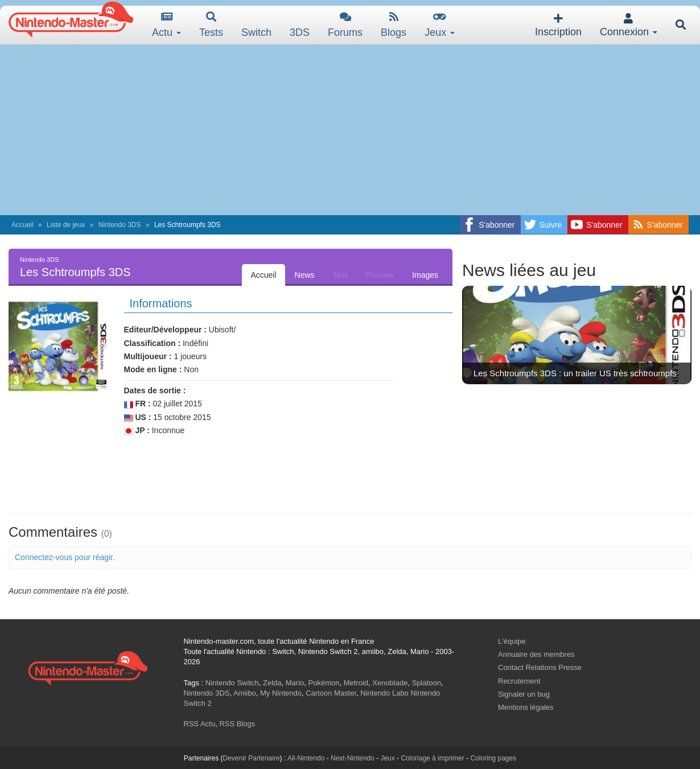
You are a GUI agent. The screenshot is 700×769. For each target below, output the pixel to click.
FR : (137, 404)
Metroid (356, 683)
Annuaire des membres (536, 654)
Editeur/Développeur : (165, 330)
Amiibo (245, 693)
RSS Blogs (237, 724)
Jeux (440, 25)
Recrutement (519, 681)
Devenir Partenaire (252, 758)
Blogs (394, 25)
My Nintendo (281, 693)
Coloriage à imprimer (432, 758)
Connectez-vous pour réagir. (65, 557)
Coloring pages (493, 758)
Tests (211, 25)
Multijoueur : (148, 356)
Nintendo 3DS (120, 225)
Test (340, 275)
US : (138, 418)
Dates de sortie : (155, 390)
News (305, 275)
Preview (380, 275)
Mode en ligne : (153, 369)
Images (425, 275)
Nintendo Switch (232, 683)
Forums (345, 25)
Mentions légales (526, 707)
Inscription (558, 25)
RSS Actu (200, 724)
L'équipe (512, 641)
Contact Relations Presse (540, 667)
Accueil (22, 225)
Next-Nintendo (353, 758)
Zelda (272, 683)
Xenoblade (390, 683)
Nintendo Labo (384, 693)
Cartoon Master (331, 693)
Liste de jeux (66, 225)
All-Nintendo (306, 758)
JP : (137, 431)
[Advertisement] (350, 130)
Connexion (629, 25)
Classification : (153, 343)
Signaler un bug (524, 694)
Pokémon (324, 683)
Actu (166, 25)
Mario (295, 683)
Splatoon (427, 683)
